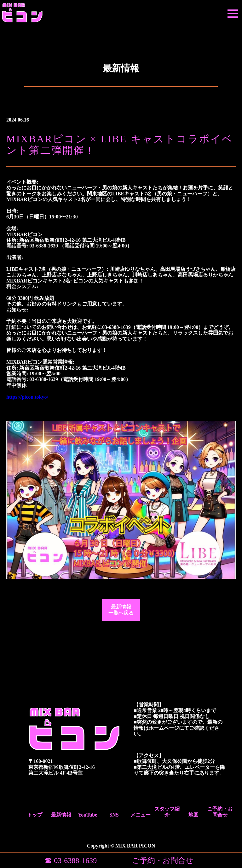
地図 (193, 815)
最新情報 (61, 815)
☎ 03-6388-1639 (71, 860)
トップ (35, 815)
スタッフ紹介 (167, 812)
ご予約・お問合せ (220, 812)
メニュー (141, 815)
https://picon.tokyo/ (27, 397)
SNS (114, 815)
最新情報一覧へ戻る (121, 610)
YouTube (87, 815)
